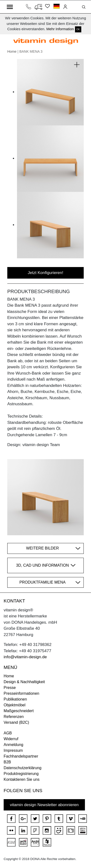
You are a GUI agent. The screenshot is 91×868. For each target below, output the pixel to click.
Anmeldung (13, 745)
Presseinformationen (21, 693)
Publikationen (15, 699)
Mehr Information (60, 29)
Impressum (13, 750)
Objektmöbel (15, 705)
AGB (8, 733)
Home (12, 51)
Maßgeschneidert (19, 711)
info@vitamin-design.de (25, 657)
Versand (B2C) (16, 722)
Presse (10, 688)
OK (78, 29)
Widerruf (11, 739)
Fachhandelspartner (21, 756)
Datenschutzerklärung (23, 768)
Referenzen (14, 717)
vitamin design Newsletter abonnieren (44, 805)
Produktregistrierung (21, 774)
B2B (7, 762)
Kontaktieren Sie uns (22, 779)
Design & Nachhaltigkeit (24, 682)
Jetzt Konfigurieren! (45, 273)
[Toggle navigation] (10, 7)
